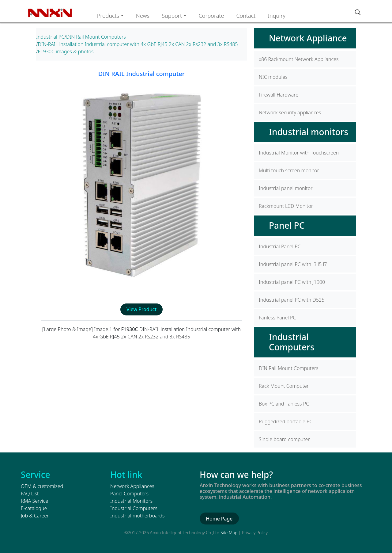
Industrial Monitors (131, 501)
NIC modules (273, 77)
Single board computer (284, 439)
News (143, 16)
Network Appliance (308, 38)
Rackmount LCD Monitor (286, 206)
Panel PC (287, 225)
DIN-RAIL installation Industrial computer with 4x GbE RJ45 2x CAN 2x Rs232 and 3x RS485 (138, 44)
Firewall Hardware (279, 95)
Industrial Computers (292, 342)
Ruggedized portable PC (286, 421)
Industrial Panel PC (280, 246)
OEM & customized (42, 486)
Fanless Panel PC (277, 318)
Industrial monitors (309, 132)
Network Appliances (132, 486)
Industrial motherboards (137, 516)
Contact (246, 16)
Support (172, 16)
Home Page (219, 519)
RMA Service (34, 501)
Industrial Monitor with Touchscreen (299, 153)
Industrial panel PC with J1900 (292, 282)
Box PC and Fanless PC (284, 404)
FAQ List (30, 494)
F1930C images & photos (66, 51)
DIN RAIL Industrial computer (141, 74)
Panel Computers (129, 494)
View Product (141, 309)
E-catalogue (34, 508)
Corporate (211, 16)
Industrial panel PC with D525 (292, 300)
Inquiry (277, 16)
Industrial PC (50, 37)
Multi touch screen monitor (289, 170)
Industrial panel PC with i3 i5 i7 (293, 264)
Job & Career (35, 516)
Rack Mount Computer (284, 386)
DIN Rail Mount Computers (96, 37)
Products (108, 16)
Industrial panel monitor (286, 188)
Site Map (229, 533)
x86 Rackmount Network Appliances (299, 59)
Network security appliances (290, 113)
